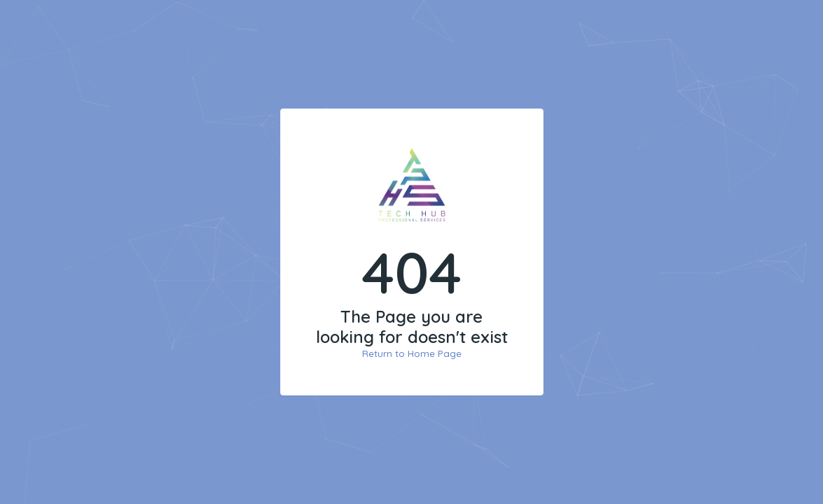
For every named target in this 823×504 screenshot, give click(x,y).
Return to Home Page (412, 353)
